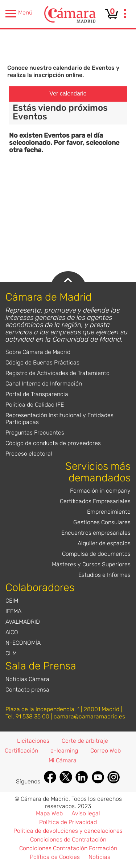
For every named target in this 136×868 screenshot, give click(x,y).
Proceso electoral (29, 454)
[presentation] (125, 15)
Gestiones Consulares (102, 522)
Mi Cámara (63, 760)
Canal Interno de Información (44, 384)
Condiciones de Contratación (68, 840)
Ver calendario (68, 93)
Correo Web (106, 751)
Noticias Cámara (27, 679)
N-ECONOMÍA (23, 643)
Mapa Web (49, 813)
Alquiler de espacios (104, 543)
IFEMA (13, 611)
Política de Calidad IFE (35, 405)
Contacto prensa (27, 690)
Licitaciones (33, 741)
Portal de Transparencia (37, 394)
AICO (12, 632)
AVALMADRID (23, 622)
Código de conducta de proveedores (53, 443)
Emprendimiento (109, 512)
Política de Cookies (55, 857)
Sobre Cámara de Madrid (38, 352)
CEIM (12, 601)
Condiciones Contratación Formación (68, 848)
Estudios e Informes (104, 575)
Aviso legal (86, 813)
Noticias (99, 857)
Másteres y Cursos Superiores (91, 564)
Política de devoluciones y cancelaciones (68, 831)
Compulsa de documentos (96, 554)
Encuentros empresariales (96, 533)
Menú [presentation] (19, 14)
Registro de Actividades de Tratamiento (57, 373)
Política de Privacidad (68, 822)
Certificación (21, 751)
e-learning (64, 751)
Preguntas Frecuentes (35, 433)
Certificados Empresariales (95, 501)
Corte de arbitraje (85, 741)
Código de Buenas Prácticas (42, 362)
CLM (11, 653)
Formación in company (100, 491)
